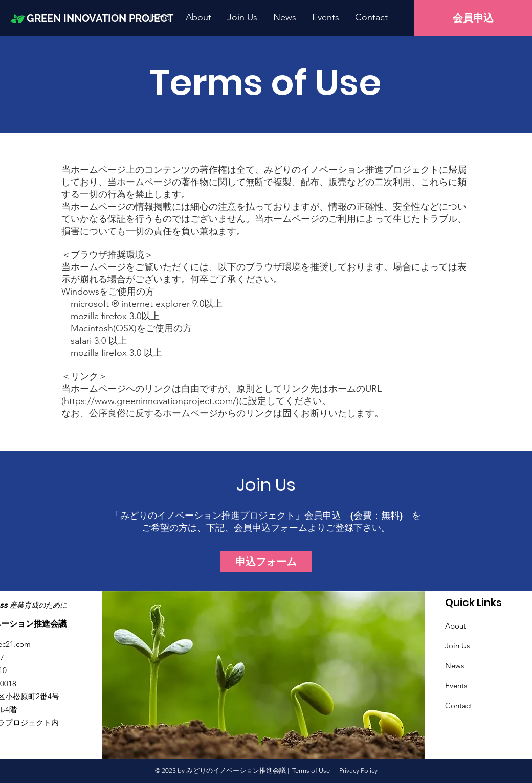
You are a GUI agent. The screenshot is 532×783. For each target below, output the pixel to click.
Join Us (457, 646)
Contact (459, 706)
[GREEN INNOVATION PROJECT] (109, 18)
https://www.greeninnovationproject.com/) (151, 401)
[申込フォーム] (266, 562)
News (455, 666)
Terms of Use (311, 770)
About (456, 626)
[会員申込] (473, 18)
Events (456, 686)
